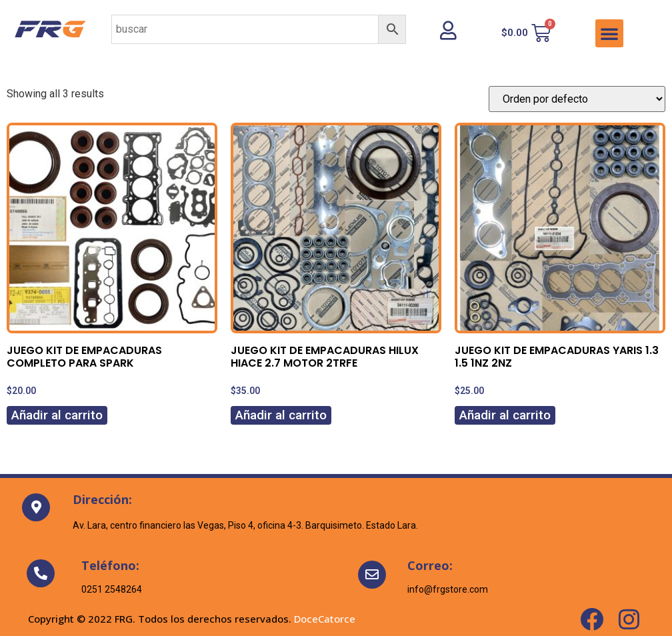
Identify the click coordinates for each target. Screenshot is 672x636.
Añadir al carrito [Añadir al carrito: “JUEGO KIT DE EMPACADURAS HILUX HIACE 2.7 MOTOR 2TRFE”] (281, 415)
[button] (609, 33)
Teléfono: (110, 565)
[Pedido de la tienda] (577, 99)
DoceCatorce (325, 619)
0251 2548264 (112, 589)
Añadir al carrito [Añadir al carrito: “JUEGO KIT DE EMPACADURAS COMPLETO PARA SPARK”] (57, 415)
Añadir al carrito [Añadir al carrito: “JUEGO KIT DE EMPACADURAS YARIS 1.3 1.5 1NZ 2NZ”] (505, 415)
